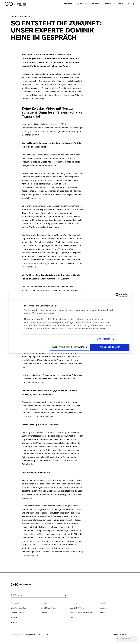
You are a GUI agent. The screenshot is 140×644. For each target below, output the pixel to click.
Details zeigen (103, 339)
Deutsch (103, 613)
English (103, 608)
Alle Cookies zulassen (110, 347)
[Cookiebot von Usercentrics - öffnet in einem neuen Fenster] (118, 295)
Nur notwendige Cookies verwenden (70, 347)
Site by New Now (120, 635)
